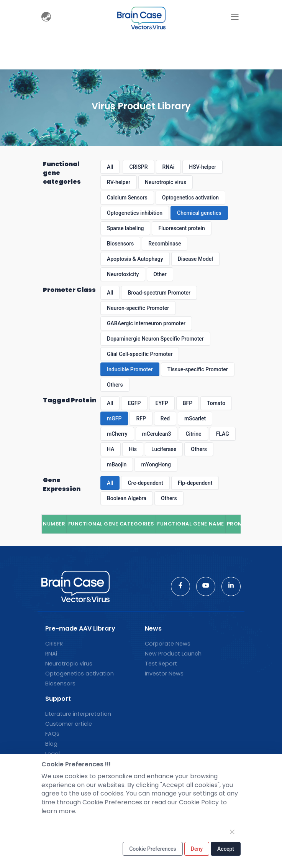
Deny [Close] (197, 849)
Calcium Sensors (127, 198)
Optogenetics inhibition (135, 213)
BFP (188, 403)
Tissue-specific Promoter (198, 369)
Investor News (164, 674)
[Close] (232, 832)
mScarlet (195, 418)
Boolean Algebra (127, 498)
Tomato (216, 403)
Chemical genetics (199, 213)
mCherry (117, 434)
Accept (226, 849)
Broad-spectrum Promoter (159, 293)
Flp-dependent (195, 483)
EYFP (162, 403)
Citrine (193, 434)
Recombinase (165, 244)
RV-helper (119, 182)
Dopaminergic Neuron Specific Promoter (155, 339)
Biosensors (120, 244)
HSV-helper (202, 167)
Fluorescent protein (181, 228)
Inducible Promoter (130, 369)
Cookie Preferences (153, 849)
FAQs (52, 734)
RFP (141, 418)
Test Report (161, 664)
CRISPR (138, 167)
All (110, 167)
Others (115, 385)
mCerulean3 (157, 434)
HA (111, 449)
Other (160, 274)
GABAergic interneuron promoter (146, 323)
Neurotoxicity (123, 274)
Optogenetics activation (190, 198)
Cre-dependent (145, 483)
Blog (51, 744)
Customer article (69, 724)
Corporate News (168, 644)
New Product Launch (173, 654)
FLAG (223, 434)
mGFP (114, 418)
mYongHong (156, 464)
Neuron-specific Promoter (138, 308)
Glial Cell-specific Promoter (140, 354)
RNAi (169, 167)
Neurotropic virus (166, 182)
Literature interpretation (78, 714)
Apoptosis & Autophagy (135, 259)
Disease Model (195, 259)
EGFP (134, 403)
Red (165, 418)
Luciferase (164, 449)
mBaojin (117, 464)
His (133, 449)
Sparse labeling (125, 228)
